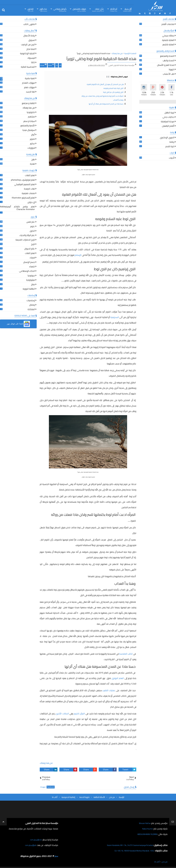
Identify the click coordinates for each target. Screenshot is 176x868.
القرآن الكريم (79, 713)
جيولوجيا (31, 275)
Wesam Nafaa (144, 823)
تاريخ (33, 244)
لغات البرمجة (29, 188)
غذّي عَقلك (98, 10)
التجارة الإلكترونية (27, 53)
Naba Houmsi (146, 828)
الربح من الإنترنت (28, 44)
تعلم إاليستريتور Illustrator (23, 197)
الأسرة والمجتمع (28, 125)
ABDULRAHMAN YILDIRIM (145, 834)
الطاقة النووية (29, 289)
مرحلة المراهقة (168, 121)
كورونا (171, 69)
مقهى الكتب (29, 24)
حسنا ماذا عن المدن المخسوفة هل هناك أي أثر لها (106, 103)
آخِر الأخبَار (114, 10)
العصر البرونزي (118, 678)
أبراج (33, 134)
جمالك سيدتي (168, 35)
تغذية (32, 164)
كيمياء (32, 266)
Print (51, 64)
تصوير (32, 139)
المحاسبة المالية (28, 67)
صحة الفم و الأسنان (166, 65)
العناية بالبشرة (168, 40)
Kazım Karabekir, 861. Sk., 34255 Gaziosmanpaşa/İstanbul (126, 845)
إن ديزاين (31, 202)
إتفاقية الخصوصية (68, 796)
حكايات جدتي (168, 117)
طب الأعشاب (168, 74)
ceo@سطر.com (35, 839)
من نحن (112, 796)
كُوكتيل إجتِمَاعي (60, 10)
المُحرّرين (30, 10)
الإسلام (78, 254)
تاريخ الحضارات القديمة (25, 239)
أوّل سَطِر (127, 10)
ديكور (32, 143)
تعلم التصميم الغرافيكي (25, 184)
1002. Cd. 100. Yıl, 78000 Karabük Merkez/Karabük (131, 850)
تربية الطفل (169, 112)
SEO (33, 62)
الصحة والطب (168, 60)
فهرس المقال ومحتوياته (117, 76)
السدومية (115, 316)
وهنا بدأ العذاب (118, 99)
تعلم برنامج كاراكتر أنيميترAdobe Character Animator (17, 208)
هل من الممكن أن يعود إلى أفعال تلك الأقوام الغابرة (105, 84)
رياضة (172, 142)
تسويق (32, 40)
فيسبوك (31, 58)
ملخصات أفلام (168, 24)
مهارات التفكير (28, 83)
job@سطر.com (30, 845)
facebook (51, 786)
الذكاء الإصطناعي (27, 271)
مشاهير (31, 116)
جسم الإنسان (29, 262)
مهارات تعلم (29, 87)
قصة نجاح (31, 49)
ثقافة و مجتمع (28, 103)
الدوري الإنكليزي (167, 137)
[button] (18, 323)
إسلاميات (31, 300)
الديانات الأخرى (62, 713)
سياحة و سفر (29, 121)
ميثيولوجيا (31, 280)
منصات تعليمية (28, 193)
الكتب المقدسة (126, 653)
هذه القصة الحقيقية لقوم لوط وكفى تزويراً (101, 58)
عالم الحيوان (30, 248)
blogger (43, 786)
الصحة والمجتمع (167, 56)
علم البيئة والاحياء (27, 235)
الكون (32, 230)
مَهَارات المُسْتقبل (79, 10)
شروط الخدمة (84, 796)
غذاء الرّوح (43, 10)
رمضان (32, 305)
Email (43, 64)
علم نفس (31, 222)
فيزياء (32, 257)
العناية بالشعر (168, 44)
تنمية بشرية (30, 78)
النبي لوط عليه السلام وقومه (114, 87)
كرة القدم (170, 146)
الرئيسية (121, 796)
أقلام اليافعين (168, 126)
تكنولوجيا (31, 112)
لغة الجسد (30, 91)
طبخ (33, 159)
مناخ (33, 284)
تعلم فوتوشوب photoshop (23, 180)
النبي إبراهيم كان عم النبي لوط (113, 91)
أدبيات (172, 158)
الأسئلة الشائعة (99, 796)
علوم (33, 226)
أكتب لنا (55, 796)
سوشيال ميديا (29, 130)
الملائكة (31, 309)
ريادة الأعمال (29, 35)
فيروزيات (31, 148)
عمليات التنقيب (109, 690)
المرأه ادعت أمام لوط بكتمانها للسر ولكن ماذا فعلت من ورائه (103, 95)
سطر (56, 855)
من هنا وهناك (46, 762)
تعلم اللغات (30, 175)
